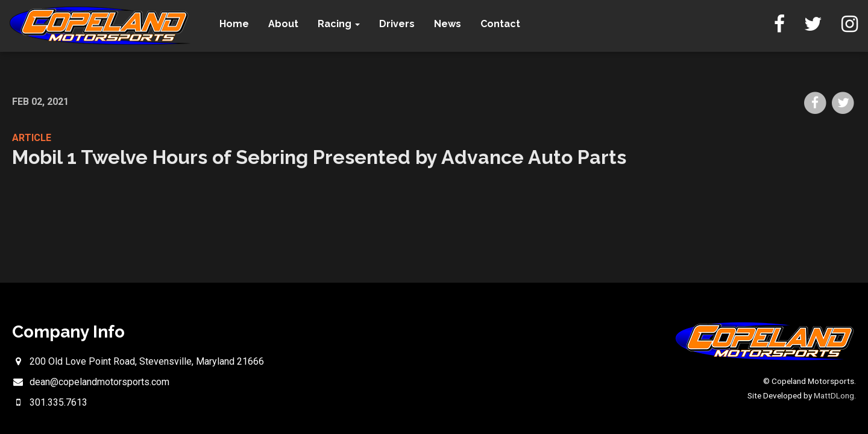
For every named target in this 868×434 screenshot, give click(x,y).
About (283, 24)
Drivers (397, 24)
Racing (339, 24)
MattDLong (834, 395)
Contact (500, 24)
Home (234, 24)
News (448, 24)
